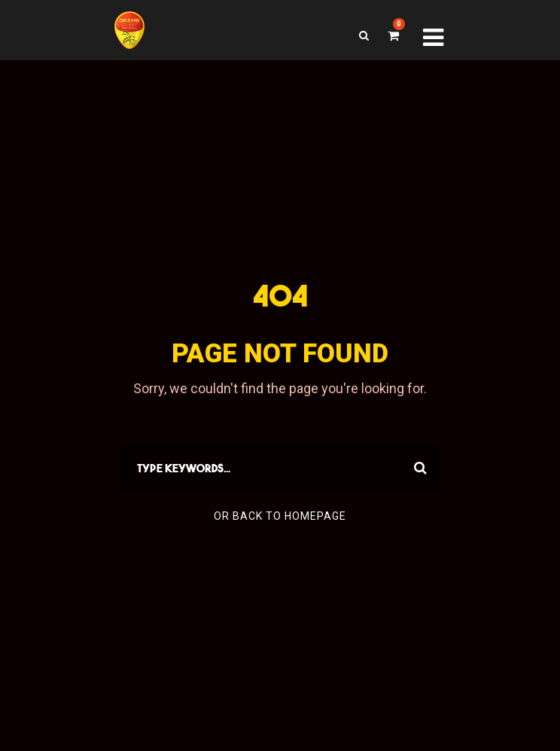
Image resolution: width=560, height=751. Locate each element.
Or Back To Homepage (280, 516)
